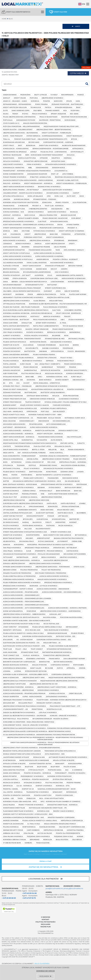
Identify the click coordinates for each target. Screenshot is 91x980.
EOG (18, 383)
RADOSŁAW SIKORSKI (47, 827)
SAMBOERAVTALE (30, 370)
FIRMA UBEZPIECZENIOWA (13, 659)
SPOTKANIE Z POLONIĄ (12, 468)
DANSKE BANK (41, 269)
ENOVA (60, 225)
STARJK (30, 294)
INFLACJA (56, 396)
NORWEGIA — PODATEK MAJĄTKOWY (35, 779)
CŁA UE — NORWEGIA (24, 786)
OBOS (16, 231)
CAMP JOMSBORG (33, 830)
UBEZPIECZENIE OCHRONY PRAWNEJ (56, 459)
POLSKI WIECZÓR (80, 459)
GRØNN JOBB (77, 541)
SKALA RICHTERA (62, 840)
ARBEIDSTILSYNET (43, 538)
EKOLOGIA (71, 155)
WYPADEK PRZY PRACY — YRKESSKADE (17, 386)
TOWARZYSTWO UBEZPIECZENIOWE (56, 655)
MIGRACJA (74, 212)
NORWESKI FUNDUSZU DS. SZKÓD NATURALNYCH (21, 617)
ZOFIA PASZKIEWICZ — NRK (55, 754)
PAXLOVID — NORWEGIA (12, 183)
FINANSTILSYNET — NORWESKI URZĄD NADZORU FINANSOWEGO (27, 171)
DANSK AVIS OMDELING (12, 773)
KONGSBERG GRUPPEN (73, 310)
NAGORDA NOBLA (50, 617)
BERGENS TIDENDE (75, 266)
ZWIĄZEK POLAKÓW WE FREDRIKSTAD (17, 573)
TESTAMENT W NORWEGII (12, 329)
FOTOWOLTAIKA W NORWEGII (44, 231)
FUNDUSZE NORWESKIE (61, 405)
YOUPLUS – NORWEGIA (31, 655)
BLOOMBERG (81, 513)
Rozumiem (46, 976)
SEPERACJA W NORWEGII (56, 332)
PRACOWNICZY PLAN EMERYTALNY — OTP (65, 706)
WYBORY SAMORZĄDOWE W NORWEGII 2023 (19, 228)
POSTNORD (50, 525)
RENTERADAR (82, 484)
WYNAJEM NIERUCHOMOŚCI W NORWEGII (61, 164)
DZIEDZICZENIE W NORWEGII (48, 690)
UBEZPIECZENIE (40, 234)
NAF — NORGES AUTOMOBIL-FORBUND (32, 453)
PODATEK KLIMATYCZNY (43, 795)
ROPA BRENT (76, 218)
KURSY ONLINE (25, 364)
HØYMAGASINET (72, 627)
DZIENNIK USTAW (67, 472)
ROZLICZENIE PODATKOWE (13, 396)
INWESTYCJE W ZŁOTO (11, 345)
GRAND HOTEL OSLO (10, 440)
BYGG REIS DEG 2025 (33, 630)
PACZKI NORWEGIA (65, 525)
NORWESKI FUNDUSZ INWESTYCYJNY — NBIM (45, 415)
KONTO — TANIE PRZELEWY (13, 136)
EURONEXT (48, 291)
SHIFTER (6, 481)
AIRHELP (33, 152)
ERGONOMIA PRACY (27, 541)
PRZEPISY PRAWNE (74, 783)
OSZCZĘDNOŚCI (57, 209)
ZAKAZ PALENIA (9, 805)
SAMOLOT (7, 98)
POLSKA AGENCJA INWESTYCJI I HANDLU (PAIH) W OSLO (23, 633)
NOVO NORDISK (26, 269)
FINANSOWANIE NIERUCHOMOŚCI (51, 437)
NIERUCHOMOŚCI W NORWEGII (14, 240)
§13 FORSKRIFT (63, 541)
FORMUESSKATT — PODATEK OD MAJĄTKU (70, 773)
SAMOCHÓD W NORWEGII (57, 212)
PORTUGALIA (8, 120)
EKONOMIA (31, 380)
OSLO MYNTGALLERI (74, 437)
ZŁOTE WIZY (71, 196)
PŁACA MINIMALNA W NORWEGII (55, 307)
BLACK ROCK (64, 345)
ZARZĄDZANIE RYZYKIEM (26, 120)
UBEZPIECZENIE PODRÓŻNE (52, 497)
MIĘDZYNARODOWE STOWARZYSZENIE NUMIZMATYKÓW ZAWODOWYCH (30, 443)
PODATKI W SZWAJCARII (64, 795)
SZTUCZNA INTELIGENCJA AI (13, 196)
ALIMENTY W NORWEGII (12, 335)
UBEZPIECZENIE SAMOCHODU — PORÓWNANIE (53, 567)
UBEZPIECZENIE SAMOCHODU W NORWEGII (45, 563)
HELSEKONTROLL (9, 541)
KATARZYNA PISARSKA (75, 830)
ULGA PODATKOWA (79, 202)
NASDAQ (26, 522)
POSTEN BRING (27, 475)
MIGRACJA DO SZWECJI (12, 783)
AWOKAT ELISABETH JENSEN (28, 218)
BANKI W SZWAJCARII (11, 677)
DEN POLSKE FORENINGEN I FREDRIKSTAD (51, 573)
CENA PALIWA (29, 833)
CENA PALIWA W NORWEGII (13, 836)
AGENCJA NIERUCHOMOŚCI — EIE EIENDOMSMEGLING (62, 592)
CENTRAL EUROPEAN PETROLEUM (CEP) (18, 513)
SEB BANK (41, 487)
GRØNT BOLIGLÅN (75, 693)
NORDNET (73, 522)
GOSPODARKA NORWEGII (60, 665)
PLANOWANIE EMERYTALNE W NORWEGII (18, 811)
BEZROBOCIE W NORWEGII (32, 361)
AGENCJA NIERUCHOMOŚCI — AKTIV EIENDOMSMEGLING (24, 608)
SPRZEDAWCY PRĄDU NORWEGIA (37, 548)
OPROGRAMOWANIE (36, 506)
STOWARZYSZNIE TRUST (30, 652)
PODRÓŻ (81, 95)
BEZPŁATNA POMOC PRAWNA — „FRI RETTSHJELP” (21, 190)
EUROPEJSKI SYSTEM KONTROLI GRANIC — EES (54, 640)
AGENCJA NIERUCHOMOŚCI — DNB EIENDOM (53, 589)
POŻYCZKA (34, 98)
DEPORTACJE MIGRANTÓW (50, 370)
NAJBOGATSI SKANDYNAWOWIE (74, 145)
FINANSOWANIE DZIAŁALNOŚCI (40, 250)
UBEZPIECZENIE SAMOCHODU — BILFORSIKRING (21, 133)
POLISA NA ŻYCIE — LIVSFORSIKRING (54, 152)
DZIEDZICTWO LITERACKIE (47, 358)
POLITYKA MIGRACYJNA (54, 783)
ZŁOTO (5, 110)
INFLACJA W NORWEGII (12, 161)
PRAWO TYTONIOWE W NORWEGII (31, 805)
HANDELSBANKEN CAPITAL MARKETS (70, 275)
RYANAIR (51, 516)
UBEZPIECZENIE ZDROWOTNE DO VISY (44, 684)
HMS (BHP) (29, 538)
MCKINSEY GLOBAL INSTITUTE (68, 180)
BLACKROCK (37, 522)
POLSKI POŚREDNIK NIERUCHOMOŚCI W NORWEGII (22, 582)
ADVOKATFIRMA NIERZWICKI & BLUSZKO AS (47, 389)
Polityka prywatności (45, 922)
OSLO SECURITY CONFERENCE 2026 (72, 827)
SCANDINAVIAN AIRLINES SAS (14, 142)
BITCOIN (74, 139)
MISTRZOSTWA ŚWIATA (38, 342)
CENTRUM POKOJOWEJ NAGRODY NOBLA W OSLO (21, 624)
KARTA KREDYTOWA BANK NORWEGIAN (63, 494)
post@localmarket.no (54, 888)
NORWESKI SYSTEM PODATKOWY (60, 776)
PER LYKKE (51, 462)
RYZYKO (25, 114)
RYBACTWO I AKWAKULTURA (40, 177)
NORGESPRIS (19, 545)
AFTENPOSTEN (80, 234)
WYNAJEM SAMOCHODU (59, 221)
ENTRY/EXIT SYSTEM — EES (66, 636)
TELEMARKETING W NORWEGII (38, 792)
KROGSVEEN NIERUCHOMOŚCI (14, 424)
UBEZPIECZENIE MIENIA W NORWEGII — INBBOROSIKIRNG (24, 614)
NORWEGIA (35, 101)
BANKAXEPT (60, 764)
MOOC (82, 196)
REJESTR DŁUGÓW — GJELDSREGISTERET (18, 129)
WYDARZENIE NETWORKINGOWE (59, 649)
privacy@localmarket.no (73, 888)
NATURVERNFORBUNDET (12, 285)
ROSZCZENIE (31, 611)
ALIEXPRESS (39, 275)
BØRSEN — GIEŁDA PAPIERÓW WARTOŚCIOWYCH (29, 282)
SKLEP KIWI (29, 767)
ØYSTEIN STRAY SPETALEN (62, 779)
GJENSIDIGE (7, 244)
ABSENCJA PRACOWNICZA (46, 294)
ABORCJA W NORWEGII (52, 316)
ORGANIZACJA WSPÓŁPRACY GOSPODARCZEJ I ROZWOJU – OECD (37, 481)
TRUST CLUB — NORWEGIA (54, 206)
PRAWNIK (73, 367)
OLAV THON (56, 310)
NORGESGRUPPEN (75, 764)
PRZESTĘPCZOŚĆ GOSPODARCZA (52, 228)
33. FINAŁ (63, 323)
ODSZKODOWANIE (10, 95)
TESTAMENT (61, 367)
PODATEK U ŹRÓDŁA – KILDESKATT (65, 259)
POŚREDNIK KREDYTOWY (33, 237)
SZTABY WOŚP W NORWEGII (46, 323)
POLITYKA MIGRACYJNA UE (31, 373)
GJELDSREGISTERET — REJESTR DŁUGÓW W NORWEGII (23, 193)
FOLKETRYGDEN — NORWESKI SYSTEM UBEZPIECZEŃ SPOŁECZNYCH (61, 700)
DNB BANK (43, 351)
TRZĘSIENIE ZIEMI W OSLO (63, 836)
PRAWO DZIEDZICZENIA (73, 364)
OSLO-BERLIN (77, 840)
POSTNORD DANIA (55, 770)
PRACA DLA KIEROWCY (11, 478)
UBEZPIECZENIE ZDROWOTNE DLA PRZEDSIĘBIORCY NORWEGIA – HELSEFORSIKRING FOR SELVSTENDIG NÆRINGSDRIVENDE (45, 738)
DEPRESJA (50, 361)
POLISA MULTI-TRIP (10, 497)
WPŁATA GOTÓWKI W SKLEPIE (64, 760)
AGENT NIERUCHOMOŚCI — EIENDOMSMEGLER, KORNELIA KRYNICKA (28, 225)
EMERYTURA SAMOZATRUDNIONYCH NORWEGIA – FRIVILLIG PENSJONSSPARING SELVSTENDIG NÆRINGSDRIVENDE (45, 743)
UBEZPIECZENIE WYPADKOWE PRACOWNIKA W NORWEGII (25, 706)
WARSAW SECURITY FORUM (13, 830)
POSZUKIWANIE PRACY (66, 361)
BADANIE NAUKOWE (68, 215)
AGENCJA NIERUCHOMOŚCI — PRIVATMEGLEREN (21, 592)
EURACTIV (81, 443)
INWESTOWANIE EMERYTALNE (14, 808)
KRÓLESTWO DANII (58, 161)
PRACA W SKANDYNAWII (48, 117)
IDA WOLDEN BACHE (72, 481)
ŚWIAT (78, 107)
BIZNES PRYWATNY (10, 776)
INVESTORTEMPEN (33, 535)
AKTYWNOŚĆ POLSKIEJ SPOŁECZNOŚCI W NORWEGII (68, 757)
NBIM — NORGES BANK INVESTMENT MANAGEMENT (44, 155)
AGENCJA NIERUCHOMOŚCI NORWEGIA (54, 576)
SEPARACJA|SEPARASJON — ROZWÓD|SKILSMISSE (50, 149)
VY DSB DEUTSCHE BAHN (12, 843)
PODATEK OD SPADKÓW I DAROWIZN (17, 795)
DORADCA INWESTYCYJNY (68, 430)
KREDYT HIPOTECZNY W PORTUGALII (16, 253)
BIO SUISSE (49, 668)
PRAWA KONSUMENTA (76, 449)
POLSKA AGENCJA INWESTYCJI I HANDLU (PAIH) (40, 820)
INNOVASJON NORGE (70, 478)
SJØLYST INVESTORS (72, 291)
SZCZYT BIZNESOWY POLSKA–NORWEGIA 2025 (20, 408)
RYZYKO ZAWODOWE (46, 541)
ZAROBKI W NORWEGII (51, 348)
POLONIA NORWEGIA (11, 827)
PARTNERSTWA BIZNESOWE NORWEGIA (57, 652)
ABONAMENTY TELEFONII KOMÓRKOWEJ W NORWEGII (23, 297)
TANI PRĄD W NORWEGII (12, 548)
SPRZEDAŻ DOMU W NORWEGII (14, 586)
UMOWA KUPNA (32, 459)
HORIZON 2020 (9, 218)
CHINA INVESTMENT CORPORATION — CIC (18, 418)
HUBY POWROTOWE (10, 373)
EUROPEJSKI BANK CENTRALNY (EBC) (44, 278)
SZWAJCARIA (47, 202)
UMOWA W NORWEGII (36, 212)
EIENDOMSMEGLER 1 (27, 421)
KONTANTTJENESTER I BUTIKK (40, 764)
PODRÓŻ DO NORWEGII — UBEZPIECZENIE (18, 690)
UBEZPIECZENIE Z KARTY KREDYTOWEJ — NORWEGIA (57, 687)
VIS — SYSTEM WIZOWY (25, 640)
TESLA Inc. (7, 139)
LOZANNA (7, 671)
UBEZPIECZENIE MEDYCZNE (39, 500)
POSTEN (14, 475)
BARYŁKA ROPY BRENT (73, 487)
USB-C (63, 320)
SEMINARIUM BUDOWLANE (57, 633)
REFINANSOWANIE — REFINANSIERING (17, 104)
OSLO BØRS (37, 110)
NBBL (30, 168)
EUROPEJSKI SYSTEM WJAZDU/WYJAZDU (37, 636)
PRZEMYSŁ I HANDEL (11, 789)
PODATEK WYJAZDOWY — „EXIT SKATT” (17, 275)
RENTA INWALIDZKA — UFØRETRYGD (47, 383)
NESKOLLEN (48, 840)
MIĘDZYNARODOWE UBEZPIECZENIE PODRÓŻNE (67, 677)
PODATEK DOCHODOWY (12, 351)
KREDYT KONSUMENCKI (55, 237)
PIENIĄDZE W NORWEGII (12, 767)
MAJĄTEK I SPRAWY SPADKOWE (37, 329)
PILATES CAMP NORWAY (78, 294)
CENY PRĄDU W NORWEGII (13, 332)
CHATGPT (76, 193)
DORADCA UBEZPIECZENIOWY (14, 563)
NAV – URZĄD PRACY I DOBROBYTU (48, 364)
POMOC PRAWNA (41, 104)
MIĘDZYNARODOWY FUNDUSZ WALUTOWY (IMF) (61, 126)
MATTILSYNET (52, 285)
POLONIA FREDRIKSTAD (29, 570)
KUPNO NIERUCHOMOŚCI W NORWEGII (17, 256)
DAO (67, 770)
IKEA (65, 110)
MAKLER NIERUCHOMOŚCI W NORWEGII (52, 579)
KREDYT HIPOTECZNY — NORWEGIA (50, 434)
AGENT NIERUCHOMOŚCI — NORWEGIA (17, 430)
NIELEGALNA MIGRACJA (54, 373)
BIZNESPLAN (31, 145)
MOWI (66, 335)
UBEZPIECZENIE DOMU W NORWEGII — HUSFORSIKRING (60, 611)
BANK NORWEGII (45, 380)
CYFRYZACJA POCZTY (36, 770)
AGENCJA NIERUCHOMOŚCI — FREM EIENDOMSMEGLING (24, 601)
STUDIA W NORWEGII (76, 320)
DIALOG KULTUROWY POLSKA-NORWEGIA (18, 358)
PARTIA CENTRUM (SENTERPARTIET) (16, 326)
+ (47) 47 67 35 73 (29, 898)
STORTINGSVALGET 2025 (12, 529)
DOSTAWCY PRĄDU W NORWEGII (15, 316)
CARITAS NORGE (72, 551)
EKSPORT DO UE (28, 789)
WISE (43, 494)
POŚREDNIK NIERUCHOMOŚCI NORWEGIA (18, 579)
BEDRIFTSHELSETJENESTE (12, 538)
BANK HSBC (30, 377)
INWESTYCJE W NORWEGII (13, 535)
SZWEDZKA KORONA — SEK (13, 380)
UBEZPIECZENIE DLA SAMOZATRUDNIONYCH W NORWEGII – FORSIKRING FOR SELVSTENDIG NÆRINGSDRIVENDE (44, 728)
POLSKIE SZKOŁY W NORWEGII (14, 472)
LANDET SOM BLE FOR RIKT (13, 516)
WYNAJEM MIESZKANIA (64, 107)
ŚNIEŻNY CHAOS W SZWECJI (63, 811)
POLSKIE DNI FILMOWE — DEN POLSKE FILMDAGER (21, 307)
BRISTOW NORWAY (10, 269)
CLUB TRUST (42, 221)
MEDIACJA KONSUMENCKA (13, 459)
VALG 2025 (28, 529)
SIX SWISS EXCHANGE (11, 522)
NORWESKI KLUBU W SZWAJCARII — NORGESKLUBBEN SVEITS (25, 674)
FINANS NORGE (9, 206)
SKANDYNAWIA (9, 158)
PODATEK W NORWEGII (76, 389)
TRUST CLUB (7, 649)
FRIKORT (67, 316)
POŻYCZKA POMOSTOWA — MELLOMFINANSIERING (21, 126)
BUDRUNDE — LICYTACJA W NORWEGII (43, 586)
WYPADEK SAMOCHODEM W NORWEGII (17, 567)
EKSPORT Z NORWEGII (44, 786)
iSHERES (76, 345)
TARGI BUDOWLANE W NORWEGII (56, 630)
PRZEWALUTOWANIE (29, 494)
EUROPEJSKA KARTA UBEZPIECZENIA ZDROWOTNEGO (23, 503)
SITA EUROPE (8, 640)
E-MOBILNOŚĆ (23, 206)
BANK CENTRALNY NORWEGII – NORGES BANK (20, 484)
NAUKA (6, 114)
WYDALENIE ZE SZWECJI (33, 783)
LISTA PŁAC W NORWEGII (48, 712)
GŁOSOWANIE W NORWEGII (69, 399)
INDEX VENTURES (47, 510)
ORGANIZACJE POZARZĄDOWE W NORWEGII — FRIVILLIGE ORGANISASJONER (31, 554)
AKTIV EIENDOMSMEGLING (56, 424)
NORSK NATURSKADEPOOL (13, 611)
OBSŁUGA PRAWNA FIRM (48, 215)
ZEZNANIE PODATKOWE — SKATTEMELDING (67, 104)
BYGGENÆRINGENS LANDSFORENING (37, 272)
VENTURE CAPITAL (67, 443)
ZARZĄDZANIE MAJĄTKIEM (37, 174)
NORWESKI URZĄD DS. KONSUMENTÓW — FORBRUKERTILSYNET (63, 456)
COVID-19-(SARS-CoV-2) (11, 123)
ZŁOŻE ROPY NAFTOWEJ (45, 513)
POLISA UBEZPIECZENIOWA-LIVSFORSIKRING (19, 117)
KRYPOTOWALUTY (77, 152)
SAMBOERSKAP (47, 367)
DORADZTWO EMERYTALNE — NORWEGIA (62, 805)
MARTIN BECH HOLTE (65, 513)
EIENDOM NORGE (58, 168)
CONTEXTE (7, 446)
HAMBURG (28, 843)
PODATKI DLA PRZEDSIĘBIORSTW (68, 833)
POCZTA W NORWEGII (11, 525)
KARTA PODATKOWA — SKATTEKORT (16, 320)
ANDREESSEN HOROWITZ (27, 510)
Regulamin (46, 924)
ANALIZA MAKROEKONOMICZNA (35, 123)
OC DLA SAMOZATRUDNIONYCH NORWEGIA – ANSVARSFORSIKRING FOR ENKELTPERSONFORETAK (39, 735)
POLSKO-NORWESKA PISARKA (44, 354)
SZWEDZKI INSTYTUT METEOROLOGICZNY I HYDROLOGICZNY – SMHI (28, 814)
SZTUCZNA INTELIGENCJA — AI (14, 506)
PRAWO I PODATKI (62, 202)
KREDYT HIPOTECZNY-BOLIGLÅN (15, 107)
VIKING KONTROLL (56, 453)
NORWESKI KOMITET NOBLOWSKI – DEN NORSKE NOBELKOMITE (27, 621)
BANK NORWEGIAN (63, 491)
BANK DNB (54, 234)
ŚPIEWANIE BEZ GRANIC (48, 465)
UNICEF (35, 557)
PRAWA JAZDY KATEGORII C (34, 478)
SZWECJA (6, 231)
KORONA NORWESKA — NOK (14, 212)
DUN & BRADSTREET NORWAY (74, 659)
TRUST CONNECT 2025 (11, 655)
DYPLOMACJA (8, 465)
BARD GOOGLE (30, 215)
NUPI (5, 234)
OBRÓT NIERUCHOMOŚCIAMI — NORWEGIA (19, 437)
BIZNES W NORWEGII (23, 244)
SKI (4, 383)
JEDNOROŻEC (53, 506)
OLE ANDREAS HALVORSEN (13, 263)
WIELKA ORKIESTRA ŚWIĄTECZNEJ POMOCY (60, 824)
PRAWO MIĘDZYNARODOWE (63, 329)
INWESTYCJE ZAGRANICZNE (13, 824)
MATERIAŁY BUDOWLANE (12, 155)
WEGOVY (54, 269)
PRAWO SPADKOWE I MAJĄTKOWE (55, 218)
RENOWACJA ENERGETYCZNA (14, 209)
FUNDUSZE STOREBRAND (47, 345)
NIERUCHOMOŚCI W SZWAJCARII (74, 278)
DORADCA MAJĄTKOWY (12, 370)
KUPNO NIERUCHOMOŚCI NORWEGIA (44, 427)
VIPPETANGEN (32, 411)
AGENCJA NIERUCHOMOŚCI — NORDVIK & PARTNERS (67, 608)
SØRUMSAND (35, 840)
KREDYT (28, 234)
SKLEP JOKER (42, 767)
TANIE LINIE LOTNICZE (11, 519)
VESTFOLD (32, 465)
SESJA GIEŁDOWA (9, 421)
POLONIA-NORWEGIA (11, 361)
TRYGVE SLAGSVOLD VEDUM (73, 326)
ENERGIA (38, 244)
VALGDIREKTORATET (43, 529)
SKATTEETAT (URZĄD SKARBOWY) (53, 392)
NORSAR (80, 836)
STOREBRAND (59, 240)
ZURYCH (60, 668)
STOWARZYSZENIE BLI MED (55, 339)
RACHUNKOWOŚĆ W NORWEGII (62, 263)
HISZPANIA (68, 158)
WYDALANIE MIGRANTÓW (12, 377)
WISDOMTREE (60, 522)
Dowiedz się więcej (46, 971)
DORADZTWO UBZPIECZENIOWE (36, 161)
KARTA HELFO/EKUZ (68, 503)
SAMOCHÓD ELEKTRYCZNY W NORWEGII (58, 190)
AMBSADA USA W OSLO (11, 833)
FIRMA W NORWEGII (34, 164)
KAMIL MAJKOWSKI (10, 652)
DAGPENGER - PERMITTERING (50, 120)
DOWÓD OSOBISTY (62, 380)
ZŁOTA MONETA (56, 440)
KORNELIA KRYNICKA (57, 693)
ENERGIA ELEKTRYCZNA (27, 158)
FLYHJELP (54, 95)
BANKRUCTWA (44, 662)
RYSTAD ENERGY (55, 487)
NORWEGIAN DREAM (22, 199)
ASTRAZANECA (78, 149)
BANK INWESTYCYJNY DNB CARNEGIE (57, 535)
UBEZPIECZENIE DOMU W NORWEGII (16, 301)
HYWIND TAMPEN (73, 225)
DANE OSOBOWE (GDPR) (21, 110)
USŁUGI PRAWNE (60, 247)
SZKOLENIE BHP (9, 703)
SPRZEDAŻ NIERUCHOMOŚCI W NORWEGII (18, 221)
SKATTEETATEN (30, 351)
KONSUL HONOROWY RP (35, 462)
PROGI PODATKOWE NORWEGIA (45, 320)
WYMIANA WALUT (46, 491)
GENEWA (82, 668)
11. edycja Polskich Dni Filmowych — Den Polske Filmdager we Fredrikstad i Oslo (45, 34)
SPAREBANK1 (73, 240)
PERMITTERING (37, 709)
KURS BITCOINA (42, 519)
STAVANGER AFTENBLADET (55, 266)
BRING (5, 475)
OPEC (49, 196)
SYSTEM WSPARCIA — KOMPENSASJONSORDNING (45, 136)
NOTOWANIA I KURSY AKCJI (75, 418)
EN (82, 4)
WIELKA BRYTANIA (56, 301)
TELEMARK (21, 465)
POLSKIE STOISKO (77, 633)
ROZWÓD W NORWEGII (35, 332)
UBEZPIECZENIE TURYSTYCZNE (14, 684)
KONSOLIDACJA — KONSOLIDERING (16, 149)
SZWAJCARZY (58, 792)
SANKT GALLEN (36, 668)
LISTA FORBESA (68, 174)
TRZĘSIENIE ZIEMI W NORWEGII (38, 836)
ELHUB (29, 551)
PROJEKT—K (37, 206)
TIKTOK (63, 294)
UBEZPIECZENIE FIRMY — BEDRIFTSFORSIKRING (54, 129)
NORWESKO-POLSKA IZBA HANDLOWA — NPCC (20, 801)
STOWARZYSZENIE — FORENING (45, 199)
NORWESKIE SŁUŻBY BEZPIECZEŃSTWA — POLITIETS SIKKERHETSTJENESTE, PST (58, 304)
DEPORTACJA (8, 786)
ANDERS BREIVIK (43, 259)
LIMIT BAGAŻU (63, 516)
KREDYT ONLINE (20, 98)
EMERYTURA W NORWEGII (49, 145)
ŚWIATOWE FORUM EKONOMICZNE (74, 117)
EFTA (11, 383)
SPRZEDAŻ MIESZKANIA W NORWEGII (58, 582)
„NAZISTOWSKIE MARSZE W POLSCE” (16, 757)
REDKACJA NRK (39, 757)
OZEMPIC (64, 269)
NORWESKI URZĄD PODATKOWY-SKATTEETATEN (21, 202)
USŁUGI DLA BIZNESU (42, 963)
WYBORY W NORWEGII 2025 (61, 532)
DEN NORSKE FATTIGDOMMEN (75, 554)
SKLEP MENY (55, 767)
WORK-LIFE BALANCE (35, 196)
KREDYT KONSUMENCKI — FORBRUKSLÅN (71, 183)
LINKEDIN (7, 199)
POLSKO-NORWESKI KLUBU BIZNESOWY (64, 646)
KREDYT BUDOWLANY (74, 136)
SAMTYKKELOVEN (36, 472)
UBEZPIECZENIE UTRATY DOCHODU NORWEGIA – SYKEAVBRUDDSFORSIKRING (32, 748)
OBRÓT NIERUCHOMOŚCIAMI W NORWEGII (19, 187)
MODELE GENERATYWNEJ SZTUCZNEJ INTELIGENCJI (22, 754)
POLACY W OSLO (66, 358)
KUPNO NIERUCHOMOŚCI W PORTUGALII (18, 259)
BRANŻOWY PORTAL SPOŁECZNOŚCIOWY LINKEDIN (22, 751)
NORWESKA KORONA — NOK (57, 377)
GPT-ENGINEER (9, 510)
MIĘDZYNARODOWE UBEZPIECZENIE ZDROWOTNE (59, 681)
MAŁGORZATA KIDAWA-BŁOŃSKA (73, 465)
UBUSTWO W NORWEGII (68, 557)
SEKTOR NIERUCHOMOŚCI (63, 662)
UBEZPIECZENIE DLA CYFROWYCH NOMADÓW (20, 681)
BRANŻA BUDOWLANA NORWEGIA (16, 665)
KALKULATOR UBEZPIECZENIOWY (56, 560)
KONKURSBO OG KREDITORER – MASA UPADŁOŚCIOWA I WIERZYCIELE (29, 722)
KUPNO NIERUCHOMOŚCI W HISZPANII (49, 256)
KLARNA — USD (8, 798)
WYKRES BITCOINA (59, 519)
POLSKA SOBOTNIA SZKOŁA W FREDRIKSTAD (19, 576)
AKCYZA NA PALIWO (45, 833)
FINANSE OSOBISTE (52, 110)
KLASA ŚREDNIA (39, 301)
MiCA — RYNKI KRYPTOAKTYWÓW (51, 798)
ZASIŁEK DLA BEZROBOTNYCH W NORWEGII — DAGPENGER (25, 716)
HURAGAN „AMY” (55, 614)
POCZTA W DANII (70, 767)
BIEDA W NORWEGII (49, 557)
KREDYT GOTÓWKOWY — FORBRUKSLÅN (56, 133)
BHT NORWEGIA (81, 535)
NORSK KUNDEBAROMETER (13, 174)
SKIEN (5, 462)
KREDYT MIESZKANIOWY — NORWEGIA (38, 183)
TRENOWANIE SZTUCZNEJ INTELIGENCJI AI (60, 751)
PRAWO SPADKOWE (31, 367)
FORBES (6, 278)
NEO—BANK (74, 114)
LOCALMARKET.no (61, 171)
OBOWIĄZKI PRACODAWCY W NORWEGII (18, 700)
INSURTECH (56, 158)
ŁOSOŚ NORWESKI (57, 282)
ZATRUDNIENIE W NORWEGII (56, 696)
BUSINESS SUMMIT (10, 405)
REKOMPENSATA (67, 95)
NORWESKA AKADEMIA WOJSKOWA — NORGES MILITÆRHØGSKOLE (28, 313)
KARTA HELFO (52, 503)
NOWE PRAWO (51, 472)
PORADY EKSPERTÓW (11, 696)
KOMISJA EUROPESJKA (75, 373)
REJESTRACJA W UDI (54, 709)
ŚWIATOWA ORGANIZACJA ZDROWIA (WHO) (71, 177)
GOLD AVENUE (28, 345)
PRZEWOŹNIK (25, 95)
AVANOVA (7, 545)
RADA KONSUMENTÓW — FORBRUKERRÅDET (19, 456)
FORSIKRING (66, 234)
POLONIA (86, 67)
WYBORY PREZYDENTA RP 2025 (14, 399)
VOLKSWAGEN (16, 234)
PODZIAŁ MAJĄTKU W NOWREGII (36, 335)
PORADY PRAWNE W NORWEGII (15, 177)
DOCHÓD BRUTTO (32, 348)
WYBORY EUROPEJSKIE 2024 (55, 288)
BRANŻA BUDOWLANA (11, 272)
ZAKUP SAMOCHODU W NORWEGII (16, 449)
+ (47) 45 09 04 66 (29, 893)
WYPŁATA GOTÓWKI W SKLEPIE (14, 764)
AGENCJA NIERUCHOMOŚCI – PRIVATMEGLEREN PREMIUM (24, 693)
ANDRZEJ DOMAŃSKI (11, 820)
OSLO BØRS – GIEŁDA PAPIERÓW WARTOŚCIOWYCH (22, 291)
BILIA (62, 449)
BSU (68, 209)
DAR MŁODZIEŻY (59, 411)
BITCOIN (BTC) (28, 519)
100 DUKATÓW (42, 440)
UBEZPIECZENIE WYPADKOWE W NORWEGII (51, 386)
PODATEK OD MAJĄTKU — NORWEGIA (37, 773)
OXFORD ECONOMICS (11, 491)
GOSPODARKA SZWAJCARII (61, 674)
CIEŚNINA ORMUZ (29, 491)
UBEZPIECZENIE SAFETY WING (34, 677)
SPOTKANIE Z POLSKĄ (76, 339)
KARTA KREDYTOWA (10, 247)
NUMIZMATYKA (27, 440)
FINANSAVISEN (53, 478)
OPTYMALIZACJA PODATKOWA (14, 304)
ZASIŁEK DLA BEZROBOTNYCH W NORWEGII (19, 712)
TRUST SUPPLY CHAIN (11, 636)
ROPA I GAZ (59, 196)
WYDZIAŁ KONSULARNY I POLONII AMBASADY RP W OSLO (66, 402)
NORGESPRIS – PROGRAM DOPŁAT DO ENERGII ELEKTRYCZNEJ (50, 545)
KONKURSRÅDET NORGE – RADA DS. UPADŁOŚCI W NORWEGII (26, 725)
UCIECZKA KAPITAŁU (11, 779)
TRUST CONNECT (37, 649)
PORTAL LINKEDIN (10, 364)
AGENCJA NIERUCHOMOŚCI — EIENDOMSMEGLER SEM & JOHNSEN (27, 598)
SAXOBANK (20, 294)
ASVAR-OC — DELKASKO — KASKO (15, 101)
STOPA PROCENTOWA (71, 396)
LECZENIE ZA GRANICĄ (29, 497)
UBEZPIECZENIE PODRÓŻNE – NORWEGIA (18, 687)
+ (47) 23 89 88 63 (9, 898)
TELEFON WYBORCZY (33, 402)
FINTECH (48, 107)
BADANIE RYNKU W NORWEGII (49, 187)
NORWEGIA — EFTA (63, 786)
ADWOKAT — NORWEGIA (12, 215)
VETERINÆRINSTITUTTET (34, 285)
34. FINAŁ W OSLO (34, 824)
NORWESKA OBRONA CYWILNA (14, 840)
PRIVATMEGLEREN (36, 424)
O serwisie (46, 917)
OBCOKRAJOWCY (79, 380)
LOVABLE (82, 503)
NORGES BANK (70, 120)
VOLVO (50, 275)
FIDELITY (48, 522)
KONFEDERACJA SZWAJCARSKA (15, 668)
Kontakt (45, 919)
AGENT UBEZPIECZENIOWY (55, 244)
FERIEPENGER (68, 348)
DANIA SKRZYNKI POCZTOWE (14, 770)
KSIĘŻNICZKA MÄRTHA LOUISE (58, 297)
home (4, 19)
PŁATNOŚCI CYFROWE (11, 266)
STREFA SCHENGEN (20, 278)
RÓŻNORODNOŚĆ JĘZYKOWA (36, 671)
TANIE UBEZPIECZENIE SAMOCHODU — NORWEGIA (21, 560)
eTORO (58, 291)
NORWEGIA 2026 (43, 811)
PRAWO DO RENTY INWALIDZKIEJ (15, 389)
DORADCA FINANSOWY (12, 237)
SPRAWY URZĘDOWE (58, 114)
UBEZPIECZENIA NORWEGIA (40, 240)
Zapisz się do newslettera (45, 867)
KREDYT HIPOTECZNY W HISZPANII (71, 231)
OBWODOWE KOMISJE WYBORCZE (42, 399)
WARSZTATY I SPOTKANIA (12, 630)
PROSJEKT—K (72, 228)
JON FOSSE (26, 231)
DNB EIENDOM (44, 421)
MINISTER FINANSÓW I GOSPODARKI (61, 817)
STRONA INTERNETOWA (70, 506)
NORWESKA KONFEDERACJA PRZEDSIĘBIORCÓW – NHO (23, 817)
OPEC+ (40, 377)
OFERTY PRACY (9, 145)
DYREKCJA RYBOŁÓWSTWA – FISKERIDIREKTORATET (22, 339)
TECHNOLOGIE (36, 107)
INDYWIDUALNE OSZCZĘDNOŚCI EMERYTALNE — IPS (48, 808)
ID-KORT (26, 383)
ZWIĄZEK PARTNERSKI (11, 367)
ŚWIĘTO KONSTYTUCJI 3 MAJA (14, 415)
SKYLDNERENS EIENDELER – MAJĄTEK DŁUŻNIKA (50, 719)
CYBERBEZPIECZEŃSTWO (38, 209)
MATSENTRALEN (22, 557)
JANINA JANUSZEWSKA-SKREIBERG (16, 354)
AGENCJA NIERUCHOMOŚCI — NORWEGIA (18, 434)
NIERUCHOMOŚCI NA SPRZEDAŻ (15, 152)
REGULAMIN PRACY (26, 703)
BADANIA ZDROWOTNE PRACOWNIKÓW (69, 538)
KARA (78, 101)
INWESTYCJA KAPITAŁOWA (45, 430)
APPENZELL (71, 668)
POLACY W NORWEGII (32, 468)
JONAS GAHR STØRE (10, 323)
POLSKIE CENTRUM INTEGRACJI (15, 342)
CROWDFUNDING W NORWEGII (58, 193)
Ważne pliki (46, 927)
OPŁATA (69, 101)
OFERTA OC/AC (79, 567)
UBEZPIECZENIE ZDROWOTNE (14, 500)
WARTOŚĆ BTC (74, 519)
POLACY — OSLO (21, 649)
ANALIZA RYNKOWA (39, 665)
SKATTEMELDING (31, 392)
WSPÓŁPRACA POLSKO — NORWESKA (73, 462)
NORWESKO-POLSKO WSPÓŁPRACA (54, 408)
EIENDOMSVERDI (42, 168)
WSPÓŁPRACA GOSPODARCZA (72, 820)
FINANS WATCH (54, 659)
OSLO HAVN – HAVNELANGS (13, 411)
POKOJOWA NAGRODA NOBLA (71, 617)
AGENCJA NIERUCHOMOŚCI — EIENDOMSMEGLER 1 (21, 595)
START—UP (55, 174)
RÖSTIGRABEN (78, 665)
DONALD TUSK (27, 323)
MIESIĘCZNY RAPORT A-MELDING (49, 703)
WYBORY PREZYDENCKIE (12, 402)
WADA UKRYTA (8, 453)
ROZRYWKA (75, 110)
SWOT (20, 145)
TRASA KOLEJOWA (43, 843)
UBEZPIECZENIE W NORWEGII (52, 98)
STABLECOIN (31, 798)
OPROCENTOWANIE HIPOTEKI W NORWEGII (57, 484)
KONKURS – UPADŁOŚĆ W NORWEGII (63, 716)
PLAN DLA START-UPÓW (42, 446)
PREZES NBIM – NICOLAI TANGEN (49, 418)
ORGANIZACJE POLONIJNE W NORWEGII (58, 468)
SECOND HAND (34, 142)
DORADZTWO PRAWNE (42, 247)
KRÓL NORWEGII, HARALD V (74, 250)
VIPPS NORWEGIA (57, 351)
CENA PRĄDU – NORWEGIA (13, 551)
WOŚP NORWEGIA (29, 827)
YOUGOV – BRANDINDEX (76, 351)
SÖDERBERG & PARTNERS (36, 659)
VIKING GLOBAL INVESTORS (37, 263)
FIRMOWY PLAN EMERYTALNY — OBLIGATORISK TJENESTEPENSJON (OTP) (41, 139)
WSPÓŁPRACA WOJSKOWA (53, 830)
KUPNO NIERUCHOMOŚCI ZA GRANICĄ (48, 253)
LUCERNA (18, 671)
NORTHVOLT (35, 316)
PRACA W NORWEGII (40, 114)
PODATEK (47, 101)
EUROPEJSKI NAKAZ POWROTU (75, 370)
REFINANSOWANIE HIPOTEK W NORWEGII (18, 487)
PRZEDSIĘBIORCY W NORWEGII (32, 776)
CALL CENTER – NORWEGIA (13, 792)
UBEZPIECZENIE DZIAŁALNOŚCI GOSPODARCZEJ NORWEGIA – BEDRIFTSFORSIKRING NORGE (37, 731)
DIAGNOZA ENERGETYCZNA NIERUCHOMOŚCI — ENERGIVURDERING (28, 180)
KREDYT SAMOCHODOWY (32, 266)
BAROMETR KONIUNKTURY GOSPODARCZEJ (19, 662)
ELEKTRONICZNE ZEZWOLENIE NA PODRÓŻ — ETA (21, 643)
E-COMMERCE (77, 770)
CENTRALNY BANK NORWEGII (38, 396)
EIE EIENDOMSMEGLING (61, 421)
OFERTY (72, 244)
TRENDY (15, 114)
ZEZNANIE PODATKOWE (12, 392)
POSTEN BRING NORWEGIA (32, 525)
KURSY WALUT (76, 377)
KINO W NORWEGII (62, 272)
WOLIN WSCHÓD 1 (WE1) (66, 510)
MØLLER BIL (53, 449)
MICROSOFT (7, 294)
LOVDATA (80, 472)
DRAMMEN (25, 247)
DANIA (5, 282)
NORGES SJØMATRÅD (76, 282)
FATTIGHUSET (8, 557)
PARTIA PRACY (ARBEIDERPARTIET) (46, 326)
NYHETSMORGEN (9, 760)
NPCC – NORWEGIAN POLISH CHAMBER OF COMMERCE (60, 801)
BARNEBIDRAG (75, 332)
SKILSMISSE (56, 335)
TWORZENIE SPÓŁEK (22, 446)
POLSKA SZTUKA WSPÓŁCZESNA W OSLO (47, 627)
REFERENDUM (71, 792)
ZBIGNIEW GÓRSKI (10, 570)
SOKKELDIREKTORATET (35, 516)
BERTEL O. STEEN (38, 449)
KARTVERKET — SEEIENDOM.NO (15, 427)
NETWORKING (16, 462)
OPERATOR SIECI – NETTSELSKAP (65, 548)
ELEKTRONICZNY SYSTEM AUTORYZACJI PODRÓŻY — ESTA (24, 646)
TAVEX (58, 250)
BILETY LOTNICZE (41, 95)
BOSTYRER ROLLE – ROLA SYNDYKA (16, 719)
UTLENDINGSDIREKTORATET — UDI (15, 709)
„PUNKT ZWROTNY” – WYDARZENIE (16, 627)
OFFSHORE (44, 158)
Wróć (76, 26)
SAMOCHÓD (58, 101)
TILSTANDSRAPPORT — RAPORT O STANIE (18, 589)
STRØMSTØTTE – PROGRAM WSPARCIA (49, 551)
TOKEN (20, 798)
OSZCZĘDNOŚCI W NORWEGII (61, 342)
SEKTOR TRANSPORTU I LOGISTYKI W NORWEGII (54, 475)
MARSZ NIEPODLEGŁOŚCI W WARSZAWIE (34, 760)
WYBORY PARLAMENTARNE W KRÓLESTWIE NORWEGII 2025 (25, 532)
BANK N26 (78, 491)
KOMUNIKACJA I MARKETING (14, 168)
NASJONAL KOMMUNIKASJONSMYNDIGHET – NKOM (57, 789)
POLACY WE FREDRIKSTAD (51, 570)
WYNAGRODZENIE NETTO (12, 348)
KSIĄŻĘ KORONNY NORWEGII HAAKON (34, 405)
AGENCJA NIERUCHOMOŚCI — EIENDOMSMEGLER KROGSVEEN (26, 605)
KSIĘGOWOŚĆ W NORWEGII (13, 164)
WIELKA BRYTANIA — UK (52, 643)
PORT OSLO (45, 411)
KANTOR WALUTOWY (11, 494)
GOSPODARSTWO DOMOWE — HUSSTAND (58, 142)
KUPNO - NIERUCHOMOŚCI (32, 696)
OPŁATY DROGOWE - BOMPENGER (68, 313)
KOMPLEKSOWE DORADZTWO (14, 250)
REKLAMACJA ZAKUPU (63, 446)
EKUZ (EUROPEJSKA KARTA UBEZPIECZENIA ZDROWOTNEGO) (26, 310)
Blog (11, 19)
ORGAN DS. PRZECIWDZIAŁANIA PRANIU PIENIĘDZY (22, 288)
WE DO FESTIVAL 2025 (51, 624)
